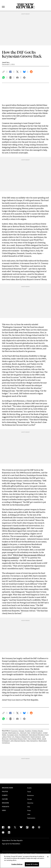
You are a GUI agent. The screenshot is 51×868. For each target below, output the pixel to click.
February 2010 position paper (14, 528)
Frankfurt (28, 731)
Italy (29, 733)
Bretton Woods (38, 731)
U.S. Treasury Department (21, 737)
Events (29, 788)
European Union (13, 735)
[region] (25, 861)
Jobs (29, 814)
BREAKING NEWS (7, 788)
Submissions (31, 818)
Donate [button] (30, 799)
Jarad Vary (6, 62)
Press (29, 810)
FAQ (29, 807)
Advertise (30, 803)
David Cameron (36, 737)
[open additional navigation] (3, 4)
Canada (5, 733)
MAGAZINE (6, 803)
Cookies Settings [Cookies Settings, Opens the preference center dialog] (17, 864)
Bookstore (30, 795)
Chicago (21, 731)
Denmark (23, 733)
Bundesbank (24, 735)
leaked (5, 544)
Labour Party (6, 737)
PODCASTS (6, 807)
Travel (29, 792)
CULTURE (5, 799)
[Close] (48, 857)
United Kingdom (36, 733)
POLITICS (5, 792)
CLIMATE (5, 795)
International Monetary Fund (39, 735)
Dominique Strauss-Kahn (18, 739)
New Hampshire (32, 741)
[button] (4, 72)
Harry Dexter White (34, 739)
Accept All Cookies (32, 864)
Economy (14, 731)
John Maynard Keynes (18, 741)
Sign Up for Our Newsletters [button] (11, 844)
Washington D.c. (14, 733)
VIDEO (4, 810)
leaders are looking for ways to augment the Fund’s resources (24, 686)
